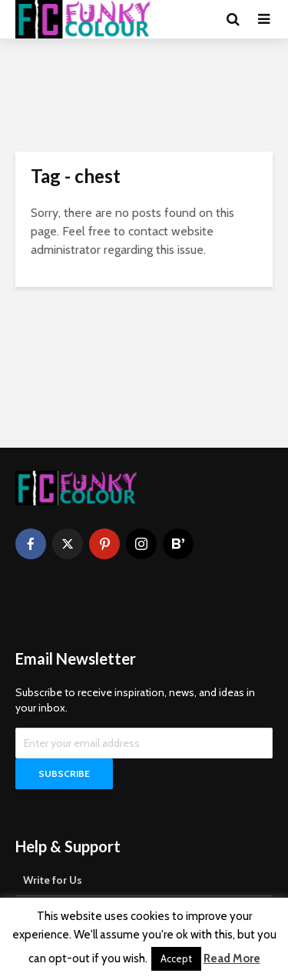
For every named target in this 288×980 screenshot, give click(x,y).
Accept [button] (176, 958)
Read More (232, 958)
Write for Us (53, 880)
